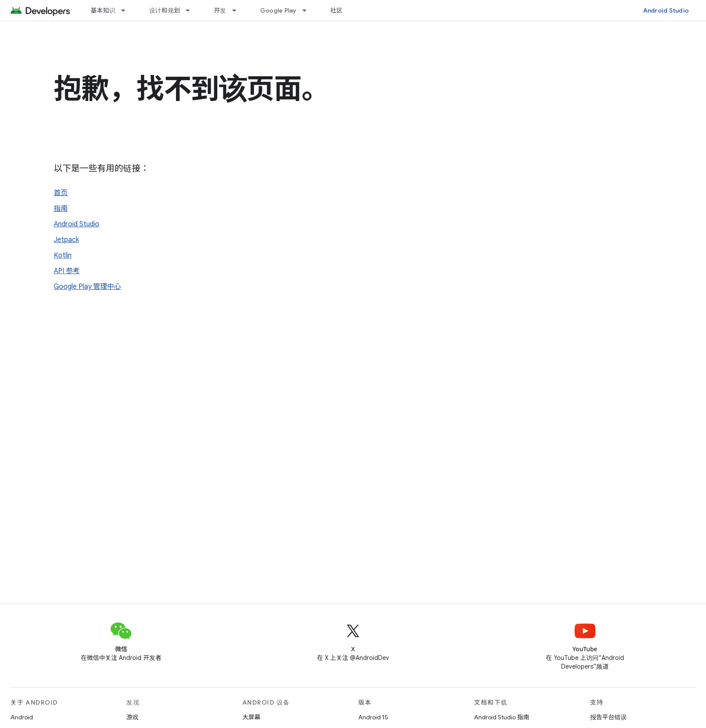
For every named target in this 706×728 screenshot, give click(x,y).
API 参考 (67, 271)
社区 (337, 10)
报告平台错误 (608, 717)
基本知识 (103, 10)
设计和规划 (165, 10)
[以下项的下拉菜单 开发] (238, 10)
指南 (61, 209)
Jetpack (66, 240)
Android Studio (666, 10)
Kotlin (63, 255)
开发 (220, 10)
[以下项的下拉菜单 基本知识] (127, 10)
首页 (61, 193)
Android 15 (373, 717)
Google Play (278, 10)
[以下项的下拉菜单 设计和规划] (192, 10)
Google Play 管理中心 (87, 287)
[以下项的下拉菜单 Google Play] (308, 10)
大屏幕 (252, 717)
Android (22, 717)
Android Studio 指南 (502, 717)
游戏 (132, 717)
